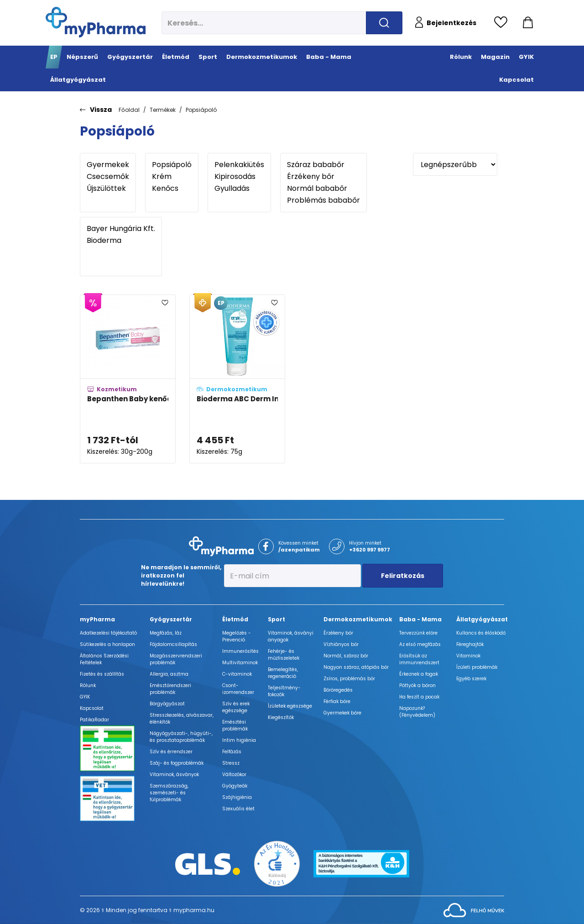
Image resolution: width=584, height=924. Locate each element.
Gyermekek (108, 165)
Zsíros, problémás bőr (349, 679)
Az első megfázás (420, 644)
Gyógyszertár (171, 619)
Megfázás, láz (166, 633)
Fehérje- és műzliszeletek (284, 655)
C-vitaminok (237, 674)
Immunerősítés (240, 651)
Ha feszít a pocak (419, 697)
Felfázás (232, 752)
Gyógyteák (235, 786)
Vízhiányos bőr (341, 644)
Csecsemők (108, 177)
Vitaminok (468, 656)
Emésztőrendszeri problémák (170, 689)
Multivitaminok (240, 663)
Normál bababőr (323, 189)
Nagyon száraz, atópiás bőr (356, 667)
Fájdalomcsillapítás (173, 644)
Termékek (163, 110)
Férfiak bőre (337, 701)
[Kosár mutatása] (528, 23)
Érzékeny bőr (323, 177)
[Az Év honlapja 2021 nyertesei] (277, 864)
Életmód (235, 619)
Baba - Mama (420, 619)
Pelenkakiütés (239, 165)
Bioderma (121, 241)
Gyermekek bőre (342, 713)
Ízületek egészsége (290, 706)
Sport (276, 619)
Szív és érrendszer (171, 752)
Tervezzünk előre (418, 633)
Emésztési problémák (235, 725)
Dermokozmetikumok (358, 619)
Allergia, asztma (169, 674)
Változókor (234, 774)
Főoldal (129, 110)
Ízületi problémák (477, 667)
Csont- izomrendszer (238, 689)
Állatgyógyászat (482, 619)
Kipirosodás (239, 177)
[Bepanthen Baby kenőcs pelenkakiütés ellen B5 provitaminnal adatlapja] (128, 379)
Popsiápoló (201, 110)
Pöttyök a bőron (417, 685)
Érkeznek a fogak (419, 674)
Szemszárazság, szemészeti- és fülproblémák (169, 793)
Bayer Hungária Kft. (121, 229)
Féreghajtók (470, 644)
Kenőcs (172, 189)
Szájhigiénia (237, 797)
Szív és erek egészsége (236, 707)
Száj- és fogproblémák (177, 763)
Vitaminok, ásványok (174, 774)
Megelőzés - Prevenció (237, 636)
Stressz (231, 763)
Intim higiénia (239, 740)
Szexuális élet (238, 809)
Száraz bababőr (323, 165)
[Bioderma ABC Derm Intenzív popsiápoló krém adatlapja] (237, 379)
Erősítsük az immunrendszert (419, 659)
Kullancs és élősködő (481, 633)
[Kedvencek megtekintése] (503, 23)
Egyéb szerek (471, 679)
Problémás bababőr (323, 200)
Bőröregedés (338, 690)
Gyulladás (239, 189)
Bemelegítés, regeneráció (283, 673)
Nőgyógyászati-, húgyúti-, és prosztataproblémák (181, 737)
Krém (172, 177)
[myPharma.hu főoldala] (96, 22)
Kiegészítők (281, 717)
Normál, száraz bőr (346, 656)
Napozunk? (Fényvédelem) (417, 712)
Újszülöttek (108, 189)
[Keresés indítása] (384, 23)
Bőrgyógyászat (167, 704)
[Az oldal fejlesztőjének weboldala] (474, 910)
